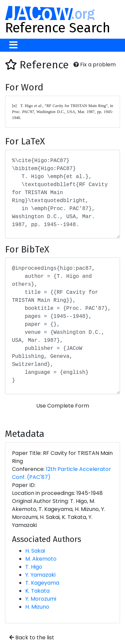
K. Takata (37, 591)
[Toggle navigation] (13, 45)
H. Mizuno (37, 607)
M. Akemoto (41, 559)
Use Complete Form (63, 406)
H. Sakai (35, 551)
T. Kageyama (42, 583)
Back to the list (32, 637)
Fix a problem (95, 65)
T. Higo (34, 567)
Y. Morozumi (41, 599)
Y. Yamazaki (40, 575)
